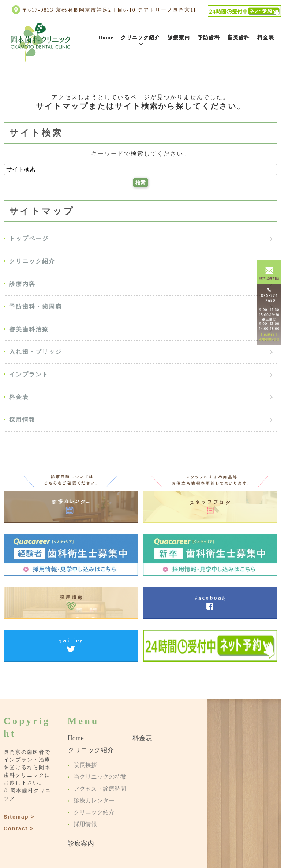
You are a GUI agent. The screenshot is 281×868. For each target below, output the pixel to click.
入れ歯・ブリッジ (35, 352)
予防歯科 (209, 38)
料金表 (266, 38)
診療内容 (22, 284)
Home (106, 38)
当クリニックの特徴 (100, 777)
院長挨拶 (85, 765)
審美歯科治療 (29, 329)
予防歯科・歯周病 (35, 307)
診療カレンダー (94, 800)
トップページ (29, 239)
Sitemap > (19, 817)
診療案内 (179, 38)
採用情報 (22, 420)
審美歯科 (239, 38)
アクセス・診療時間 (100, 789)
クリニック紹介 (140, 38)
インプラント (29, 374)
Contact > (19, 828)
